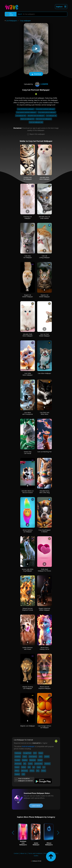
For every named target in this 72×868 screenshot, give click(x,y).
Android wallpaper (28, 746)
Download (36, 74)
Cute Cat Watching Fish (44, 452)
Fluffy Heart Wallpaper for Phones (44, 570)
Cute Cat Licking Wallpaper (44, 257)
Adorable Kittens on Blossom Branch (28, 492)
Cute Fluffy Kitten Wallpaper (28, 374)
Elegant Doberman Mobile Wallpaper (44, 609)
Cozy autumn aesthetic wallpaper (26, 112)
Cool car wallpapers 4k (36, 122)
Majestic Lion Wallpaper (28, 726)
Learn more (36, 806)
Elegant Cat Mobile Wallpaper (28, 296)
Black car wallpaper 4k (27, 119)
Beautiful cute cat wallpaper (36, 116)
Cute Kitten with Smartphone (28, 413)
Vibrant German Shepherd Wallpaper (44, 688)
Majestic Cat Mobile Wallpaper (44, 296)
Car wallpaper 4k (51, 116)
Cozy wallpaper (25, 21)
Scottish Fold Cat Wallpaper (28, 178)
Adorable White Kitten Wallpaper (44, 178)
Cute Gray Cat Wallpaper (28, 257)
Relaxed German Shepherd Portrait (28, 609)
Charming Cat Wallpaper (28, 217)
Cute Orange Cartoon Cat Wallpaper (44, 727)
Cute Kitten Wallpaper (44, 373)
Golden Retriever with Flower (28, 648)
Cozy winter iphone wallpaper (47, 112)
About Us (23, 853)
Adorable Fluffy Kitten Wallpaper (28, 335)
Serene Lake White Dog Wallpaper (28, 570)
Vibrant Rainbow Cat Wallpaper (28, 531)
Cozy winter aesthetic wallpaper (45, 109)
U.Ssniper (41, 84)
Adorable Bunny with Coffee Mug (44, 492)
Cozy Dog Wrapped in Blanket (44, 531)
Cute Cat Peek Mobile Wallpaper (44, 335)
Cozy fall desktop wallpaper (26, 109)
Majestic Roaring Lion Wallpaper (28, 688)
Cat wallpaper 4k (21, 116)
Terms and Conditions (35, 853)
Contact (16, 853)
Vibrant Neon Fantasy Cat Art (44, 648)
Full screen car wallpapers (44, 119)
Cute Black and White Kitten (44, 413)
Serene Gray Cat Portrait (28, 453)
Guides (36, 856)
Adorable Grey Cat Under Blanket (44, 217)
